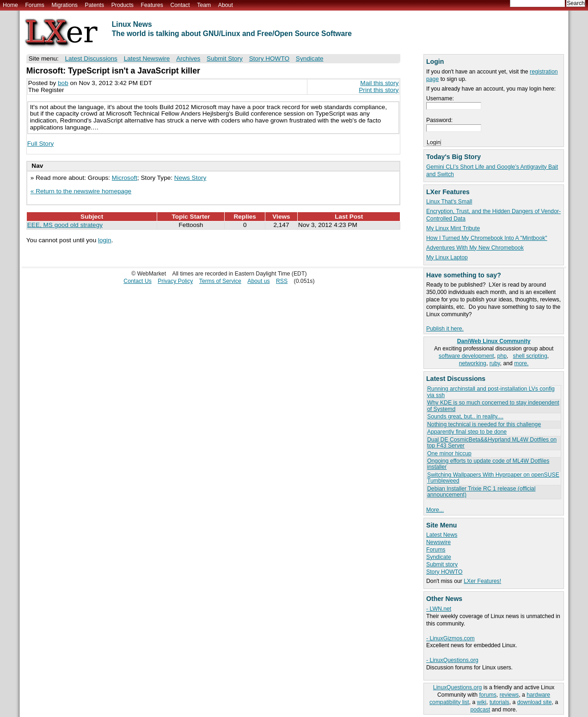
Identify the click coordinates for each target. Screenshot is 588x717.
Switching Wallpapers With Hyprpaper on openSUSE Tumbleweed (493, 478)
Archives (188, 58)
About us (258, 281)
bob (63, 83)
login (105, 240)
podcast (480, 710)
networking (473, 363)
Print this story (379, 90)
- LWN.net (439, 609)
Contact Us (138, 281)
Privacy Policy (175, 281)
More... (435, 510)
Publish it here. (445, 329)
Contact (180, 5)
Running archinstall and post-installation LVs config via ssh (491, 392)
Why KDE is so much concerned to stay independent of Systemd (493, 406)
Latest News (442, 535)
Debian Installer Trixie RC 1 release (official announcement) (481, 492)
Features (152, 5)
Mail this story (379, 83)
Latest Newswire (147, 58)
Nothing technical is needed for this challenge (484, 424)
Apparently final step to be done (467, 432)
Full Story (40, 144)
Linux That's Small (449, 202)
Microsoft (125, 178)
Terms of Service (220, 281)
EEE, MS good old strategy (65, 225)
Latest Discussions (91, 58)
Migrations (64, 5)
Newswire (438, 542)
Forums (34, 5)
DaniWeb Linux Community (494, 341)
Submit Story (225, 58)
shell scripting (530, 356)
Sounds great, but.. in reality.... (465, 417)
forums (487, 695)
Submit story (442, 564)
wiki (482, 702)
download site (535, 702)
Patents (95, 5)
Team (204, 5)
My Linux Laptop (447, 257)
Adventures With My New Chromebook (475, 248)
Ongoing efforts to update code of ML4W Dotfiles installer (488, 464)
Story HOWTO (444, 572)
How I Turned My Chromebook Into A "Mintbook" (487, 238)
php (502, 356)
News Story (190, 178)
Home (10, 5)
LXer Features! (482, 581)
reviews (509, 695)
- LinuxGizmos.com (450, 638)
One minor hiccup (449, 453)
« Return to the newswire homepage (81, 191)
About (226, 5)
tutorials (499, 702)
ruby (495, 363)
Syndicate (439, 557)
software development (466, 356)
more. (521, 363)
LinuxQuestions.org (457, 687)
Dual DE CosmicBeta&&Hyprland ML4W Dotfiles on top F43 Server (492, 443)
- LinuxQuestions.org (452, 660)
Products (122, 5)
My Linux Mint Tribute (453, 228)
